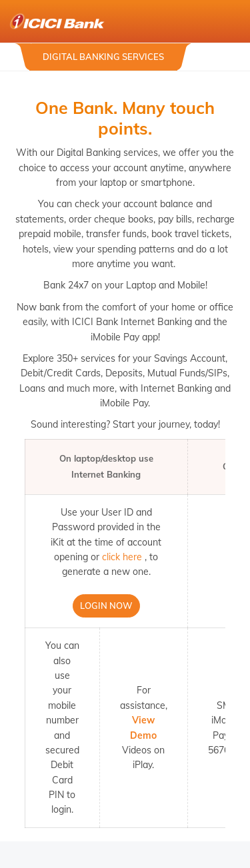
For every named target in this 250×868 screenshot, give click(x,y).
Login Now (106, 606)
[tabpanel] (125, 71)
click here (122, 557)
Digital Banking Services (103, 57)
